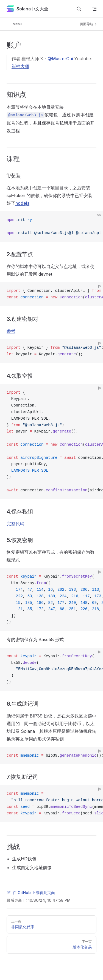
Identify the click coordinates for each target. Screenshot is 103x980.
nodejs (22, 203)
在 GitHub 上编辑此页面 (31, 893)
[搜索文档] (79, 9)
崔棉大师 (20, 66)
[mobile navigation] (94, 9)
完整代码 (15, 524)
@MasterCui (60, 59)
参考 (11, 331)
